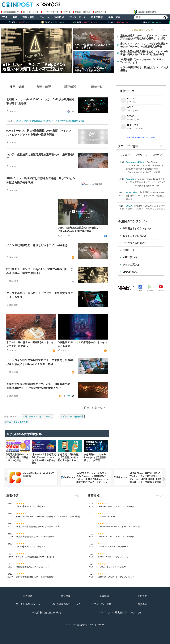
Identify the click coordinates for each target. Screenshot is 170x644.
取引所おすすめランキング (137, 228)
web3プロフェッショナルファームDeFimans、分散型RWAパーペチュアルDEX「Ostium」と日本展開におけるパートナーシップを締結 (93, 479)
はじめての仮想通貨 (145, 12)
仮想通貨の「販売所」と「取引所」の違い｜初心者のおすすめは (69, 457)
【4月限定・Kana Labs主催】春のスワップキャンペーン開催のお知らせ (146, 196)
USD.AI (129, 206)
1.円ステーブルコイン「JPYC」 (38, 417)
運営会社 (142, 604)
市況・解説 (28, 17)
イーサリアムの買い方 (135, 243)
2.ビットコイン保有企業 (72, 417)
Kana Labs (131, 192)
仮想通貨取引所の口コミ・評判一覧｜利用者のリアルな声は (17, 457)
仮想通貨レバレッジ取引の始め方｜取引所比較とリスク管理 (95, 457)
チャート (44, 17)
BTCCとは (128, 250)
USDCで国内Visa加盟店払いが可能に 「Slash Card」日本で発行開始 (79, 229)
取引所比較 (97, 17)
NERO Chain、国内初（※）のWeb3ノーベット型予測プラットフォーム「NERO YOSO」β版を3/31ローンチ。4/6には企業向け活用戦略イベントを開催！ (146, 479)
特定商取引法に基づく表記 (47, 613)
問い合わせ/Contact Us (28, 604)
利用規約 (142, 596)
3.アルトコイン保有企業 (17, 422)
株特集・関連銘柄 (82, 12)
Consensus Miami (135, 162)
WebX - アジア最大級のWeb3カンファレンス (123, 613)
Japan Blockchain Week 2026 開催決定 (39, 475)
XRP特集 (65, 12)
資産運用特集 (99, 12)
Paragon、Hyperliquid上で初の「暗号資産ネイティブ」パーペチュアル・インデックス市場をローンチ (146, 182)
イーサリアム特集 (50, 12)
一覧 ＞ (164, 30)
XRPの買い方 (130, 257)
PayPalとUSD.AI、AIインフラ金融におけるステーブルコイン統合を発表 (146, 209)
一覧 (160, 146)
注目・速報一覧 (93, 408)
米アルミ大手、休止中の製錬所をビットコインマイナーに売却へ (30, 344)
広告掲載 (28, 596)
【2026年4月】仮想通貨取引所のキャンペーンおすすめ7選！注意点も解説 (44, 459)
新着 (15, 17)
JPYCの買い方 (131, 272)
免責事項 (104, 596)
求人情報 (66, 596)
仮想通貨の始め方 (10, 12)
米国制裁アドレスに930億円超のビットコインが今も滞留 (82, 344)
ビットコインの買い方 (135, 236)
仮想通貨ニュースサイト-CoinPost (91, 625)
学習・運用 (114, 17)
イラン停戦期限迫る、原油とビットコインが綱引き (37, 245)
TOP (5, 17)
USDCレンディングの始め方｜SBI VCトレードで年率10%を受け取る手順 (50, 121)
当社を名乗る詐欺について (66, 604)
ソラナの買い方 (131, 265)
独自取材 (59, 17)
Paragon (130, 179)
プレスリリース (77, 17)
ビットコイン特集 (30, 12)
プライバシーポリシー (104, 604)
